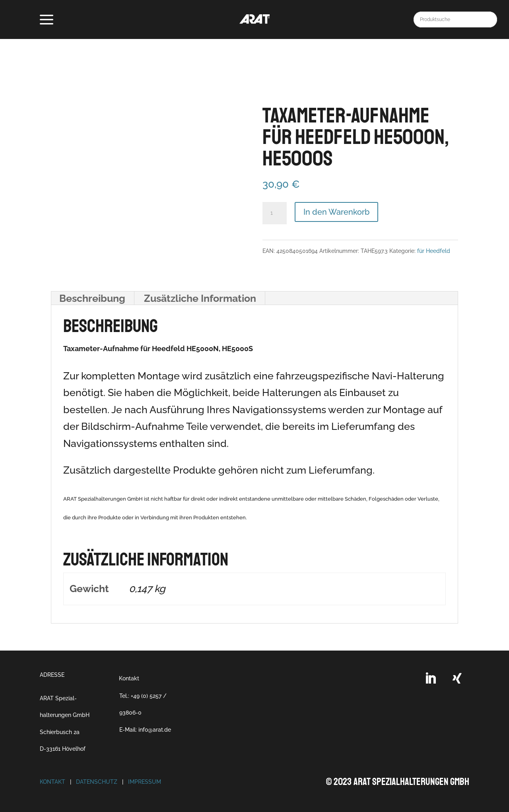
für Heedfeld (434, 251)
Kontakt (129, 678)
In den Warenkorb (336, 212)
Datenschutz (97, 782)
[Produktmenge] (274, 213)
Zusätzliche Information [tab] (200, 298)
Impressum (145, 782)
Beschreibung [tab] (92, 298)
